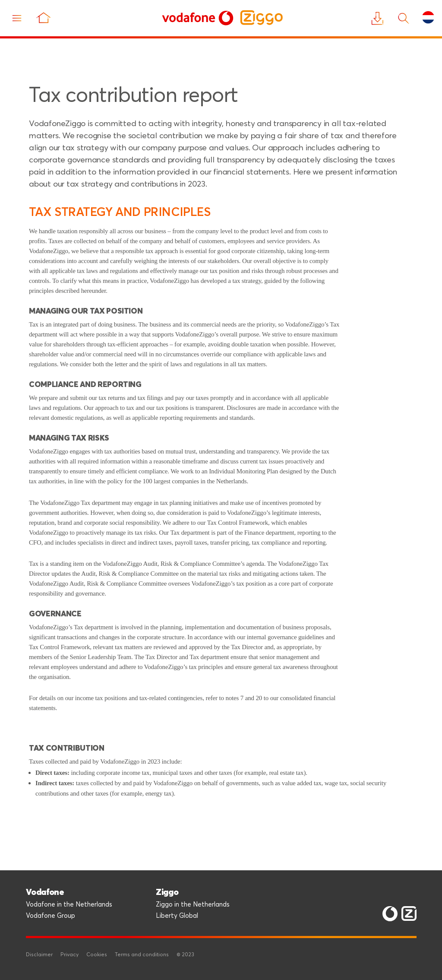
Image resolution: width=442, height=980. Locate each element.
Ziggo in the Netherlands (193, 905)
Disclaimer (39, 955)
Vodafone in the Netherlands (69, 905)
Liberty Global (177, 916)
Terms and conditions (142, 955)
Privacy (69, 955)
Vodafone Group (51, 916)
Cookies (97, 955)
